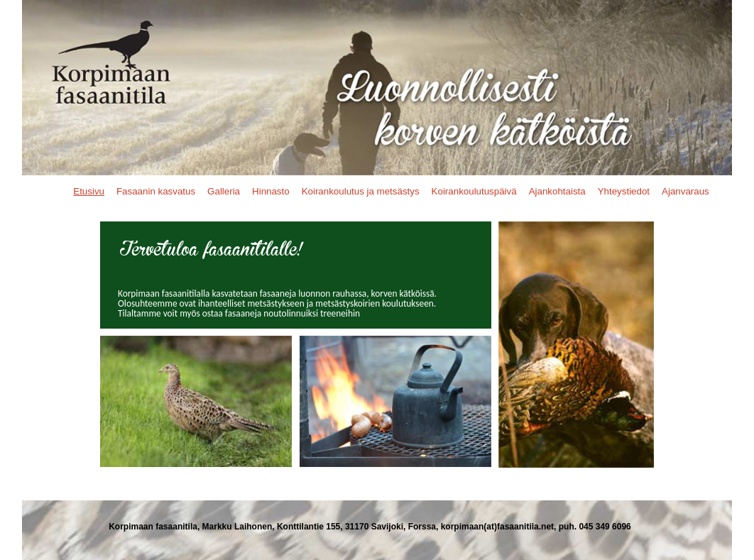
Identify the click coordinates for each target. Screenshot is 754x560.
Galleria (224, 191)
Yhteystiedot (624, 191)
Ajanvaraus (685, 191)
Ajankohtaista (557, 191)
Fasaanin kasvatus (156, 191)
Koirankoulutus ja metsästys (361, 191)
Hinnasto (271, 191)
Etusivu (89, 191)
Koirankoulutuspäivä (474, 191)
